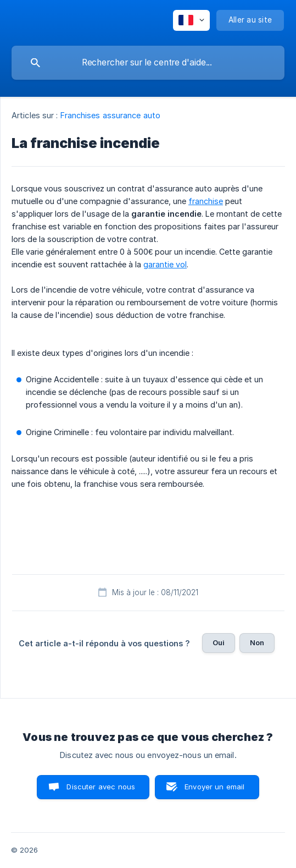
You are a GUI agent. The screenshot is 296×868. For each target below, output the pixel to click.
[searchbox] (148, 63)
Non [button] (257, 642)
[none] (191, 20)
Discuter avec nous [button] (101, 787)
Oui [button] (219, 642)
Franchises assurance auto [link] (111, 115)
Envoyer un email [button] (214, 787)
